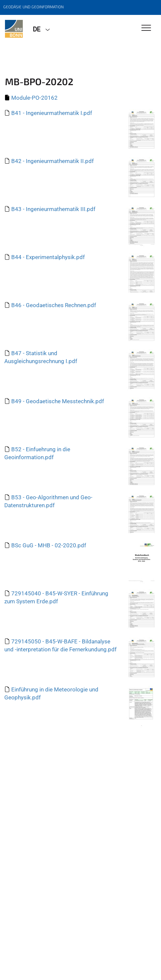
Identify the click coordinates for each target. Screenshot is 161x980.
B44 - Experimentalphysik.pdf (48, 257)
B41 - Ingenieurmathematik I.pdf (52, 113)
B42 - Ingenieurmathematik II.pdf (53, 161)
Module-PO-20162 (34, 98)
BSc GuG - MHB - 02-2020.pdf (49, 545)
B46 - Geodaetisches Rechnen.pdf (54, 305)
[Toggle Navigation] (146, 28)
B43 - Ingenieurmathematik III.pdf (53, 209)
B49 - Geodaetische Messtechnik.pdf (58, 401)
